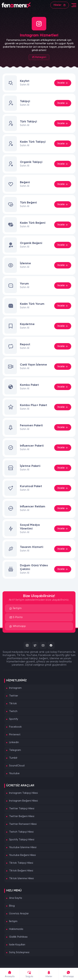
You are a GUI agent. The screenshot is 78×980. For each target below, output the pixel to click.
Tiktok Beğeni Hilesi (21, 871)
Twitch (13, 711)
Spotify (14, 719)
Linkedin (14, 742)
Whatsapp (18, 626)
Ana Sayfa (16, 898)
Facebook (15, 727)
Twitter (14, 696)
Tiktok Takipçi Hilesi (21, 863)
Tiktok (13, 704)
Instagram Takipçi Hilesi (23, 793)
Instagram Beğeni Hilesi (23, 801)
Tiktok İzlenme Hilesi (21, 879)
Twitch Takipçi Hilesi (21, 832)
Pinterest (15, 735)
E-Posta (16, 617)
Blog (12, 906)
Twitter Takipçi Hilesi (22, 809)
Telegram (15, 750)
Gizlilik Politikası (18, 937)
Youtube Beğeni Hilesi (22, 855)
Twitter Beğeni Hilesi (22, 816)
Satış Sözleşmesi (19, 952)
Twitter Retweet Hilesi (23, 824)
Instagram (15, 688)
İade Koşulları (17, 945)
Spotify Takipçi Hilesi (22, 840)
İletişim (16, 609)
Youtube (14, 773)
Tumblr (13, 758)
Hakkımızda (16, 929)
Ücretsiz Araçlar (19, 914)
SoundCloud (17, 766)
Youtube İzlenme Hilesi (23, 847)
